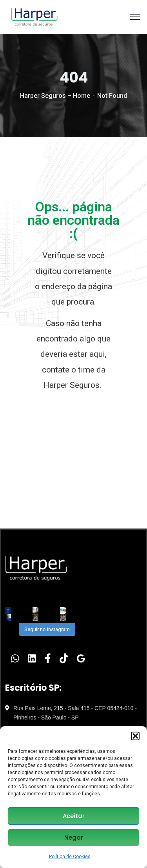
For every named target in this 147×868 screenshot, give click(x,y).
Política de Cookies (70, 857)
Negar (74, 838)
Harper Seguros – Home (55, 96)
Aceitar (74, 816)
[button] (135, 736)
